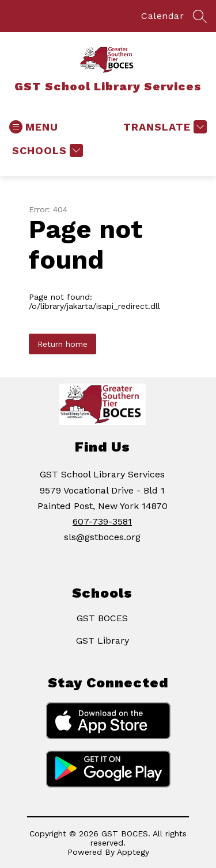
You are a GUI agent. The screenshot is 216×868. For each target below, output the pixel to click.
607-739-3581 (102, 521)
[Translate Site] (164, 127)
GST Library (103, 641)
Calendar (162, 16)
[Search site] (200, 16)
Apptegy (133, 852)
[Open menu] (34, 127)
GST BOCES (102, 618)
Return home (62, 344)
